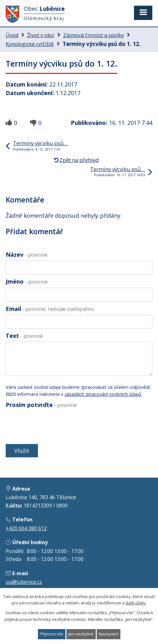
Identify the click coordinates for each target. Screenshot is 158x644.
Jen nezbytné (81, 634)
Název (27, 254)
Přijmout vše (52, 634)
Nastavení (108, 634)
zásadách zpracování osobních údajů (103, 394)
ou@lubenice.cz (24, 582)
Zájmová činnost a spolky (94, 35)
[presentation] (52, 426)
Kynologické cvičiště (30, 44)
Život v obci (41, 35)
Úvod (12, 35)
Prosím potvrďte (41, 405)
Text (24, 336)
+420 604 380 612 (26, 528)
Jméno (27, 281)
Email (50, 309)
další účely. (136, 603)
